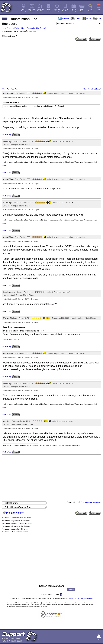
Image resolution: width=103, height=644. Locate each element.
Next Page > (15, 89)
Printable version (15, 513)
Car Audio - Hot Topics (36, 28)
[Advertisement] (51, 64)
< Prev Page (6, 89)
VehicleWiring (74, 10)
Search (75, 18)
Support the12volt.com (11, 340)
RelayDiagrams (49, 10)
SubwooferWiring (57, 10)
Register (87, 18)
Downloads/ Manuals (32, 10)
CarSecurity (23, 10)
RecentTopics (82, 10)
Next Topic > (97, 89)
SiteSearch (90, 10)
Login (97, 18)
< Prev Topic (87, 89)
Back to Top (7, 135)
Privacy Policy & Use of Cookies (82, 598)
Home (4, 28)
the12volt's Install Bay (17, 28)
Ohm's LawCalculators (40, 10)
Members (63, 18)
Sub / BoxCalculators (65, 10)
